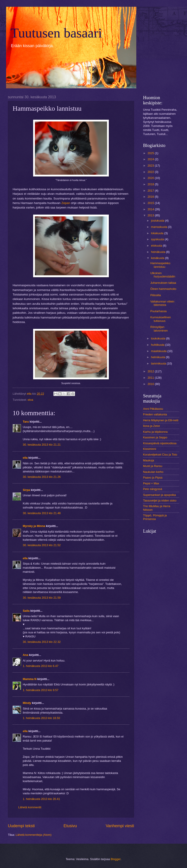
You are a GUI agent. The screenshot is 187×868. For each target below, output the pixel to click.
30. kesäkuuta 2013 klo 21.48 (42, 513)
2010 (151, 384)
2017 (151, 191)
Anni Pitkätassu (153, 409)
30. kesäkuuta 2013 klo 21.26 (42, 477)
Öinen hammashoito (163, 289)
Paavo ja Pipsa (153, 478)
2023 (151, 166)
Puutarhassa (158, 311)
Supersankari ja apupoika (159, 495)
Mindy (27, 703)
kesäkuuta (158, 258)
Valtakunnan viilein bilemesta (162, 303)
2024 (151, 159)
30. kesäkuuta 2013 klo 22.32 (42, 642)
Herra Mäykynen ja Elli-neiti (161, 420)
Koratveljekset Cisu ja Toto (160, 455)
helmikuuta (158, 357)
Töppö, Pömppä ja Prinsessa (155, 517)
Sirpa (27, 490)
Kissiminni (150, 449)
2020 (151, 178)
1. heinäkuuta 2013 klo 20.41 (41, 799)
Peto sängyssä (153, 489)
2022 (151, 172)
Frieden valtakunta (155, 414)
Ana (25, 655)
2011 (151, 378)
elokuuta (157, 246)
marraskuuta (159, 227)
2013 (151, 215)
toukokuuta (158, 338)
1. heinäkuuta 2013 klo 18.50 (41, 718)
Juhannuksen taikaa (163, 283)
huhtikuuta (158, 345)
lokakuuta (158, 233)
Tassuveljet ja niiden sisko (160, 500)
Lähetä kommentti (30, 807)
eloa (30, 400)
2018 (151, 184)
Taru (26, 422)
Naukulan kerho (153, 472)
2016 (151, 197)
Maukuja (149, 460)
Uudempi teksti (21, 826)
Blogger (116, 859)
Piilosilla (156, 295)
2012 (151, 371)
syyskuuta (158, 239)
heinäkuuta (158, 252)
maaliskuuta (159, 351)
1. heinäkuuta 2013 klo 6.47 (41, 666)
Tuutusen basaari (56, 33)
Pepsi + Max (151, 483)
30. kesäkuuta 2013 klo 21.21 (42, 445)
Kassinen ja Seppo (155, 437)
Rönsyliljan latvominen (159, 329)
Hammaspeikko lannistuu (160, 265)
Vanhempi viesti (120, 826)
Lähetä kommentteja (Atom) (34, 835)
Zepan (66, 203)
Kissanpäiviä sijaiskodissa (160, 443)
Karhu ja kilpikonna (155, 432)
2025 (151, 153)
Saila (26, 611)
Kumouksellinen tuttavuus (161, 319)
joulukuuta (158, 221)
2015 (151, 203)
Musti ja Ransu (153, 466)
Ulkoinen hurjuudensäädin (163, 275)
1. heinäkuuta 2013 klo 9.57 (41, 690)
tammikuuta (159, 363)
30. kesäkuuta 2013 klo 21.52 (42, 545)
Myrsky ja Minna (34, 526)
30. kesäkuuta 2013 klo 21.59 (42, 598)
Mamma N (30, 679)
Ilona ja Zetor (152, 426)
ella (25, 458)
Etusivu (70, 826)
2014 (151, 209)
